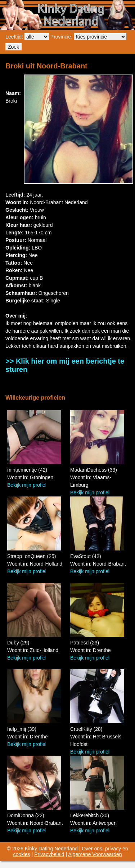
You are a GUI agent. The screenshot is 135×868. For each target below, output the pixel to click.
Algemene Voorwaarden (95, 854)
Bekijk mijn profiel (27, 485)
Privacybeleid (49, 854)
